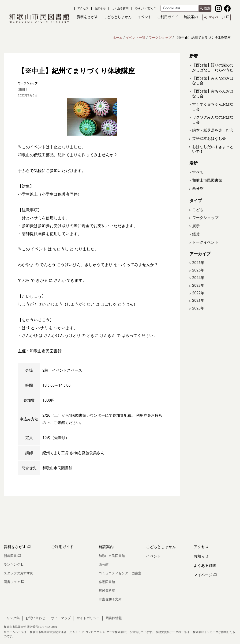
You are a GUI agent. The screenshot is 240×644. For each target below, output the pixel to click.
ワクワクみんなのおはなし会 (213, 120)
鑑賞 (196, 240)
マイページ (205, 575)
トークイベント (205, 248)
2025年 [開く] (198, 276)
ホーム (118, 38)
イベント (154, 556)
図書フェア (14, 582)
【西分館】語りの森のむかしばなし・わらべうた (213, 68)
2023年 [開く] (198, 291)
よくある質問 (120, 8)
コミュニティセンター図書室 (120, 573)
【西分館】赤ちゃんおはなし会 (213, 94)
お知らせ (100, 8)
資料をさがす (17, 547)
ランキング (14, 564)
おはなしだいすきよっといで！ (213, 149)
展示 (196, 232)
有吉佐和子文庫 (110, 599)
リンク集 (13, 618)
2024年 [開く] (198, 284)
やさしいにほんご (146, 8)
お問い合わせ (35, 618)
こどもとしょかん (161, 547)
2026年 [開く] (198, 269)
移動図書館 (107, 582)
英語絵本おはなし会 (209, 139)
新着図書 (12, 556)
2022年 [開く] (198, 299)
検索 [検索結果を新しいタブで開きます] (205, 8)
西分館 (198, 189)
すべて (198, 172)
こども (198, 215)
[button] (87, 17)
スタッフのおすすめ (19, 573)
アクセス (83, 8)
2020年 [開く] (198, 314)
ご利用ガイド (62, 547)
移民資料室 (107, 591)
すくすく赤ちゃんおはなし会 (213, 107)
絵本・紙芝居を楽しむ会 (213, 130)
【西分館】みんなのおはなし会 (213, 81)
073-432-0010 (48, 627)
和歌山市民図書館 (207, 180)
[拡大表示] (92, 117)
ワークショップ (160, 38)
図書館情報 (114, 618)
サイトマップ (61, 618)
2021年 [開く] (198, 307)
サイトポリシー (88, 618)
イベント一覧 (135, 38)
